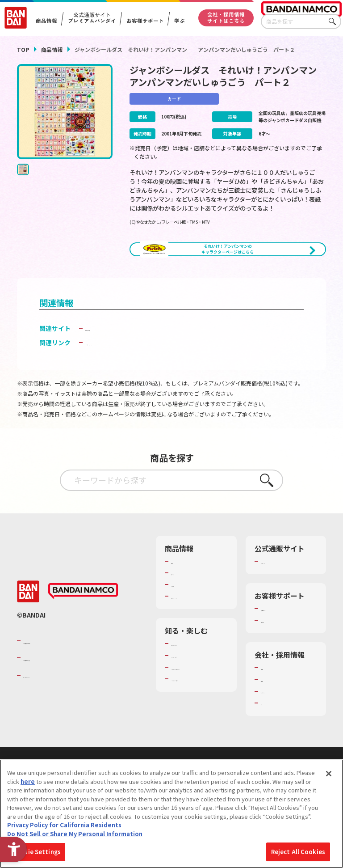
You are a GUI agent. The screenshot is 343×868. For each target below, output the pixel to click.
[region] (171, 814)
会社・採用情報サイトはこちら (226, 17)
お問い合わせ (278, 741)
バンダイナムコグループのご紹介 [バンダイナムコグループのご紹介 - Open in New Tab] (77, 679)
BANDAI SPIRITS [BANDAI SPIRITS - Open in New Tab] (50, 714)
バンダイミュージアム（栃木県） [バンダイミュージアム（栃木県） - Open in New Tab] (197, 746)
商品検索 (183, 592)
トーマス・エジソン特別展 (197, 698)
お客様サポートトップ (287, 643)
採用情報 (272, 718)
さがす (335, 22)
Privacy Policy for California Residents (64, 825)
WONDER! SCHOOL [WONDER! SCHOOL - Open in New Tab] (196, 682)
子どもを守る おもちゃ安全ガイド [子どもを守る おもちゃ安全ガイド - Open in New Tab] (133, 373)
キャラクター (188, 615)
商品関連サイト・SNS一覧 (194, 631)
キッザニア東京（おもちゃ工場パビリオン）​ (197, 722)
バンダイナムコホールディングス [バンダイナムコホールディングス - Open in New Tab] (77, 697)
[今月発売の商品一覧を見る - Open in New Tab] (278, 282)
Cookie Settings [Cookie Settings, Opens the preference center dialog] (36, 852)
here (28, 781)
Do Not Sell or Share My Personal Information (75, 834)
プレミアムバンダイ (287, 592)
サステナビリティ (284, 730)
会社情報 (272, 706)
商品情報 (52, 49)
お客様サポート (145, 21)
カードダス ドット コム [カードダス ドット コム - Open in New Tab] (118, 359)
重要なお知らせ (281, 659)
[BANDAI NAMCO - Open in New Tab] (83, 630)
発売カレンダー (191, 603)
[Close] (329, 774)
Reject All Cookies (298, 852)
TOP (23, 49)
